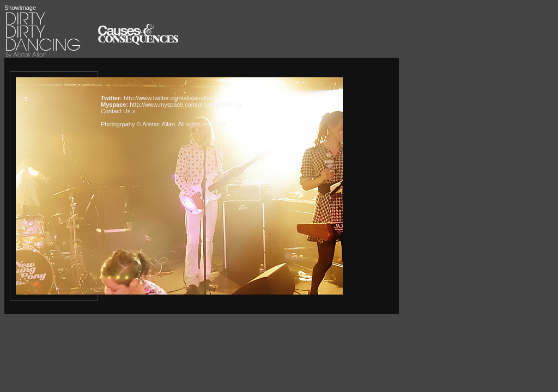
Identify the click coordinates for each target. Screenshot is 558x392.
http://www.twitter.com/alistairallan (168, 98)
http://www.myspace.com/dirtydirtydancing (186, 105)
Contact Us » (118, 111)
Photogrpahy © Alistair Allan (138, 124)
